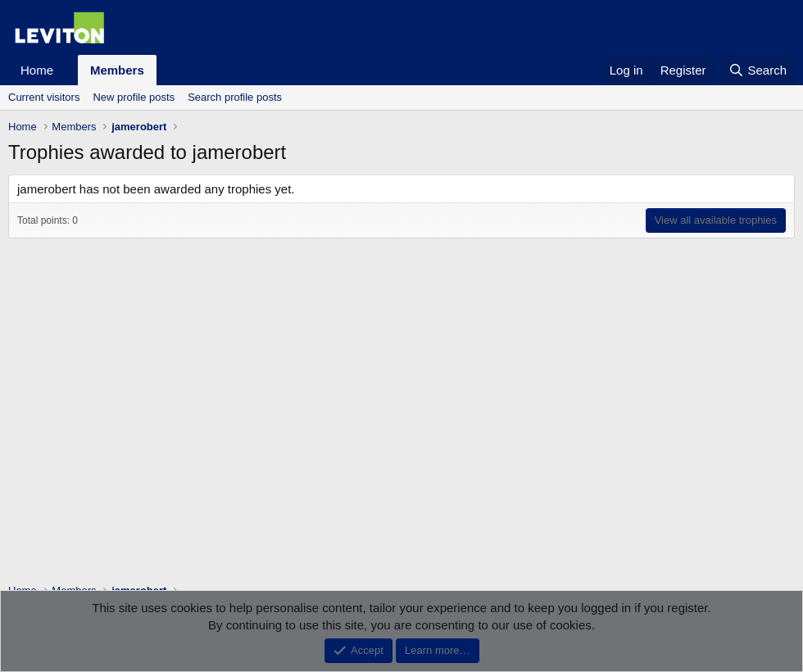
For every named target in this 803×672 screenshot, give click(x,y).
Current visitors (44, 97)
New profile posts (134, 97)
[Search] (758, 70)
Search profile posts (235, 97)
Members (117, 70)
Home (37, 70)
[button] (66, 70)
